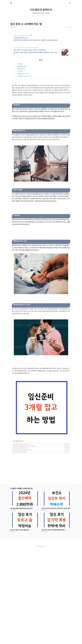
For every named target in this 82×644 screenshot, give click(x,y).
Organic (44, 642)
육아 (12, 20)
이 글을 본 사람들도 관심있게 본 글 (21, 584)
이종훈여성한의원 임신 (21, 63)
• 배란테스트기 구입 (22, 99)
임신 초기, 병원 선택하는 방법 (19, 548)
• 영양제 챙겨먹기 (21, 91)
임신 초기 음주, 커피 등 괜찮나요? (20, 544)
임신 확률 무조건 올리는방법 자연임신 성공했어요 (30, 75)
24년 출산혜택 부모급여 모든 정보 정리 (21, 540)
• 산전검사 (19, 89)
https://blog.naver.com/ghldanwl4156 (24, 72)
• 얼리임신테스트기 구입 (23, 101)
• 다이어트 (19, 96)
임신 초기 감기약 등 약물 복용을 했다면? (21, 546)
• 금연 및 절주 (20, 94)
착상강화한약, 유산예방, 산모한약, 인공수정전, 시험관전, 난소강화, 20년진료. (36, 65)
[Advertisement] (41, 45)
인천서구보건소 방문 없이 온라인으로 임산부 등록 (23, 542)
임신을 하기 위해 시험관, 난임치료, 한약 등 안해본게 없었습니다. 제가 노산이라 (36, 78)
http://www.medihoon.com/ (21, 60)
